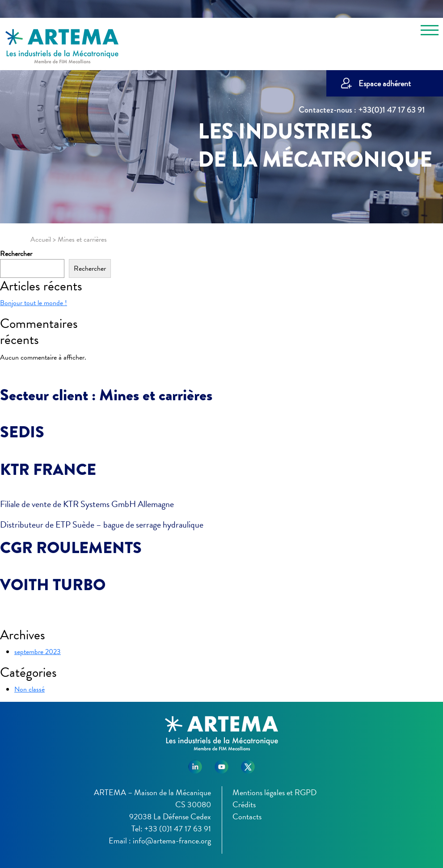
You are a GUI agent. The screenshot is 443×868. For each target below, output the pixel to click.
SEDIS (22, 432)
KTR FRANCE (48, 470)
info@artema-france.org (172, 841)
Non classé (30, 689)
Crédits (244, 804)
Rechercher (16, 254)
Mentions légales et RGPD (274, 792)
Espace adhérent (385, 83)
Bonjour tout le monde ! (34, 303)
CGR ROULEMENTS (71, 548)
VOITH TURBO (53, 585)
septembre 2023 (38, 652)
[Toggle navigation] (430, 32)
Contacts (247, 816)
